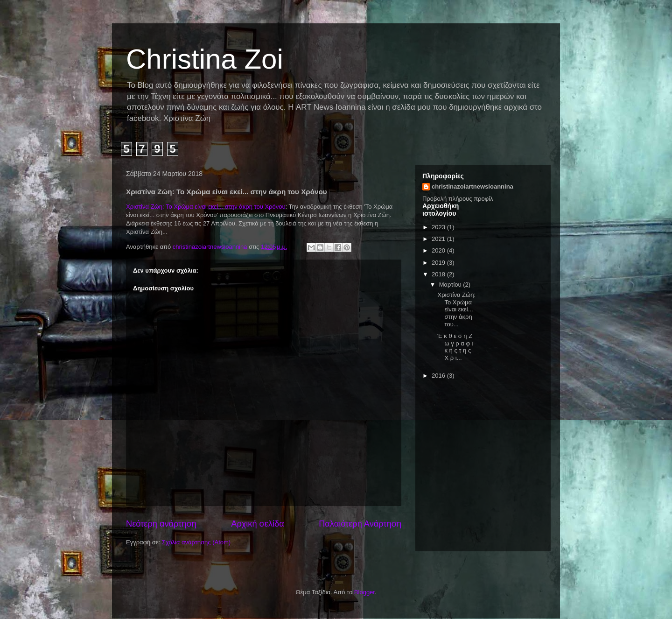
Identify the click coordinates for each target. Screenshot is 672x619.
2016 (439, 376)
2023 (439, 227)
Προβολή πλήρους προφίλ (458, 199)
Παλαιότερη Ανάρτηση (360, 524)
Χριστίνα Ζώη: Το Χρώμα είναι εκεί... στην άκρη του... (456, 309)
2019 (439, 263)
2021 (439, 239)
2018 (439, 274)
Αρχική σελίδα (257, 524)
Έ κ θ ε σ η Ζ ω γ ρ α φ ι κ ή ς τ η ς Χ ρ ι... (455, 347)
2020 (439, 250)
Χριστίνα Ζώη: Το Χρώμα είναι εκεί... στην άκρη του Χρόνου (206, 207)
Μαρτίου (451, 285)
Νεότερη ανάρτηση (161, 524)
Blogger (364, 592)
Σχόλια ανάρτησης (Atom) (196, 542)
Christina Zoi (205, 59)
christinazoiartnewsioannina (472, 186)
